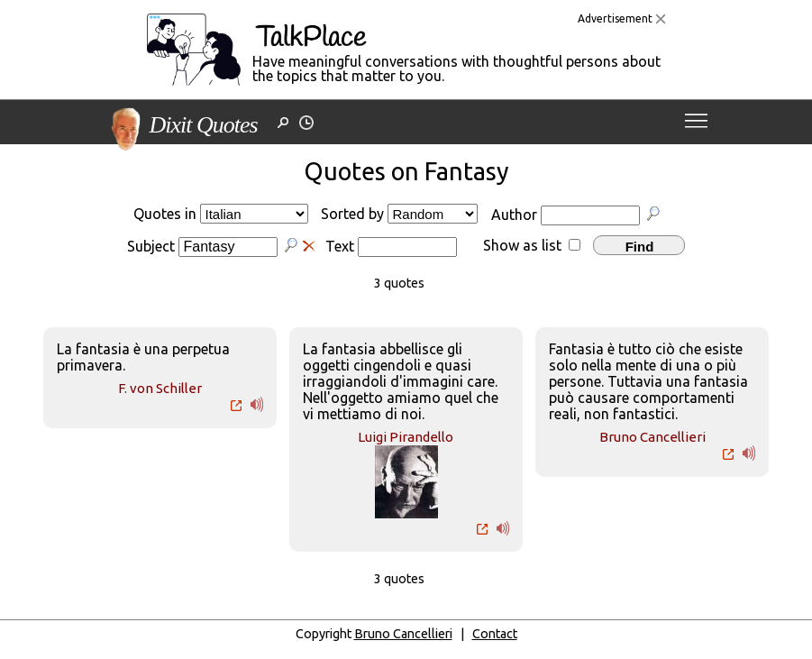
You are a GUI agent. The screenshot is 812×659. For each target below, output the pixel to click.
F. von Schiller (160, 388)
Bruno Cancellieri (652, 437)
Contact (495, 634)
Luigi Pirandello (406, 437)
